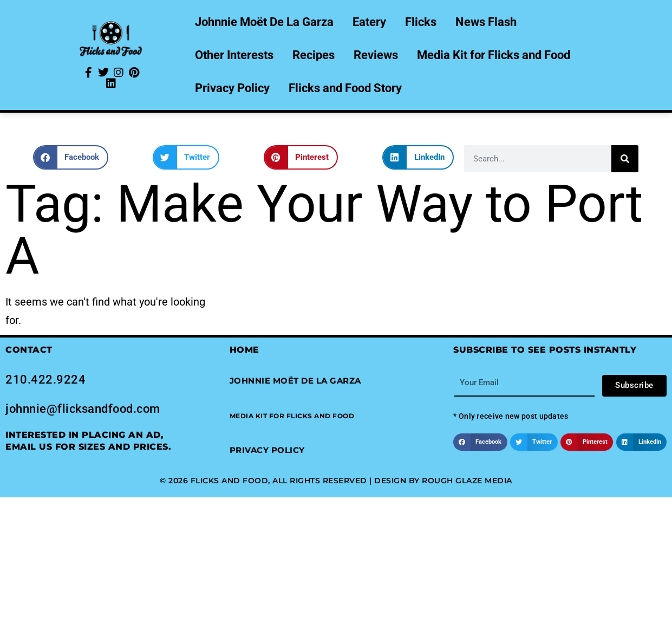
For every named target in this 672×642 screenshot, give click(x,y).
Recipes (314, 55)
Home (244, 350)
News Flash (486, 22)
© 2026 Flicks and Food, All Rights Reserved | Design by (291, 481)
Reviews (376, 55)
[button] (71, 157)
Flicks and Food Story (345, 88)
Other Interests (234, 55)
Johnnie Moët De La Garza (264, 22)
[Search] (625, 159)
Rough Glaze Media (467, 481)
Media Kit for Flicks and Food (494, 55)
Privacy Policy (232, 88)
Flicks (421, 22)
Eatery (369, 22)
